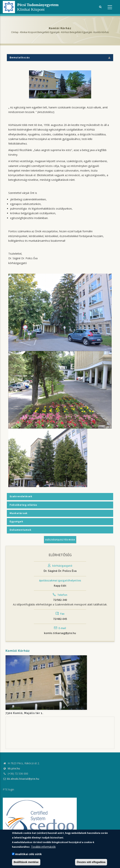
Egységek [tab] (16, 522)
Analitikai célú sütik (28, 854)
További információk (43, 847)
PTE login (8, 789)
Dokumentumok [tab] (21, 530)
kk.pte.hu (14, 768)
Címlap (15, 32)
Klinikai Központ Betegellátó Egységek (40, 32)
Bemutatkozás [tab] (60, 58)
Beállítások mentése (26, 862)
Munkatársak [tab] (19, 513)
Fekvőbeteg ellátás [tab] (23, 505)
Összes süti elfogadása (91, 862)
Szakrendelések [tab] (21, 496)
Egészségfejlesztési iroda (60, 540)
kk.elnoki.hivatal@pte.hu (21, 779)
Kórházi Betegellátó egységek (77, 32)
